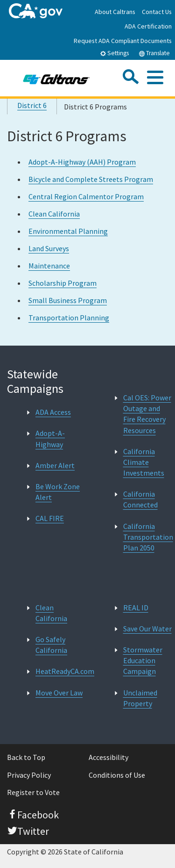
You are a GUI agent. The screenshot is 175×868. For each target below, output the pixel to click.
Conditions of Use (117, 775)
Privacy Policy (29, 775)
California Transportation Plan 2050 (148, 537)
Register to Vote (33, 792)
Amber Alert (55, 465)
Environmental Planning (68, 231)
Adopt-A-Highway (50, 438)
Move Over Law (59, 693)
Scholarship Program (63, 283)
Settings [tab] (114, 53)
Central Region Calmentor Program (86, 196)
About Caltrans (115, 12)
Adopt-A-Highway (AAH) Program (82, 162)
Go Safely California (51, 645)
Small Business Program (68, 300)
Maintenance (49, 266)
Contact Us (157, 12)
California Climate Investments (144, 462)
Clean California (54, 214)
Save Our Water (147, 629)
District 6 (32, 105)
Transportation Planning (69, 318)
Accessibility (108, 757)
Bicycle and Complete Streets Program (91, 179)
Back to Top (26, 757)
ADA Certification (148, 26)
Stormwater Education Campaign (143, 660)
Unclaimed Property (140, 698)
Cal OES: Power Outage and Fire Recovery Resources (147, 414)
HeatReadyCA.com (65, 671)
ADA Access (53, 412)
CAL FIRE (50, 518)
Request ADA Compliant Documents (123, 41)
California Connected (140, 499)
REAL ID (136, 608)
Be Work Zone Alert (58, 492)
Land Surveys (49, 248)
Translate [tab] (154, 53)
